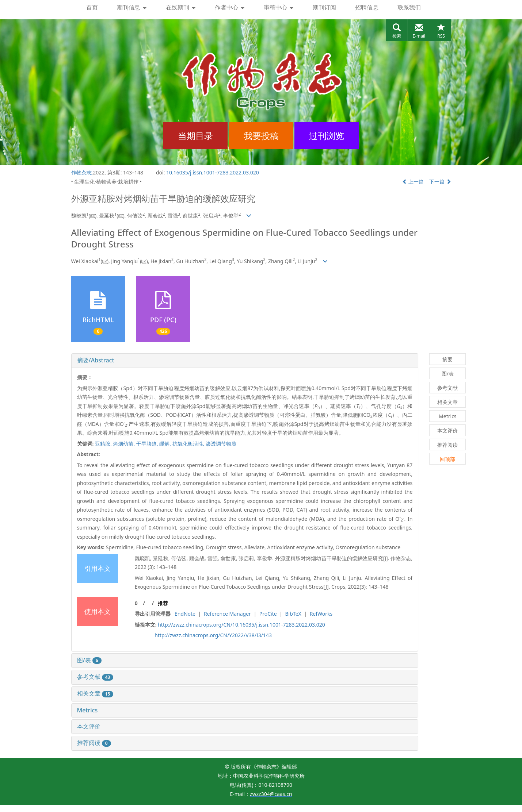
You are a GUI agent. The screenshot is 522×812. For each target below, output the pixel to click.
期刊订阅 (324, 7)
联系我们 (409, 7)
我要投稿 (261, 136)
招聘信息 (367, 7)
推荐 (163, 603)
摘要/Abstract (96, 360)
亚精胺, (104, 444)
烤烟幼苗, (124, 444)
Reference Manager (227, 614)
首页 (92, 7)
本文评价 (89, 726)
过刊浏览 (327, 136)
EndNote (185, 614)
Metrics (87, 710)
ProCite (268, 614)
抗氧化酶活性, (189, 444)
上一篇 (413, 182)
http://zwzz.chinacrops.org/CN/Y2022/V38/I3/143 (213, 635)
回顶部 (447, 459)
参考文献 (95, 677)
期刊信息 (132, 7)
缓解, (166, 444)
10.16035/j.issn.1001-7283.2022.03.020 (213, 172)
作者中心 (230, 7)
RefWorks (321, 614)
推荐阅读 (94, 743)
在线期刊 (181, 7)
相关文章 (95, 693)
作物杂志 (81, 172)
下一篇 (440, 182)
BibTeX (293, 614)
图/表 (89, 660)
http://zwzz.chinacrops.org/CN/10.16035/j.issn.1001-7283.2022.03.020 (241, 625)
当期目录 (195, 136)
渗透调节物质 (221, 444)
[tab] (245, 361)
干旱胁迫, (148, 444)
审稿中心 (279, 7)
